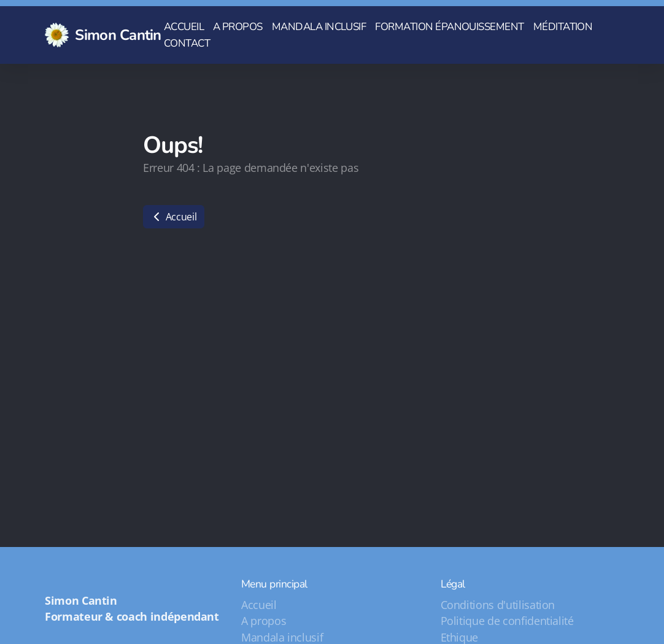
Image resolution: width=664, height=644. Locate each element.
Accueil (174, 217)
